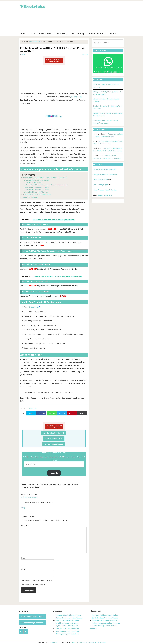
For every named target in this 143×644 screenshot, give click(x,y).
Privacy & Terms (93, 642)
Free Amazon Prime (101, 179)
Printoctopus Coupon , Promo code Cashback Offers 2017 (45, 178)
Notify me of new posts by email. (34, 585)
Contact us (83, 642)
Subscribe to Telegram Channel (32, 623)
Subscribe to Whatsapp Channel (32, 616)
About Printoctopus (30, 197)
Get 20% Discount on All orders (37, 192)
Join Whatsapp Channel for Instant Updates (54, 60)
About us (75, 642)
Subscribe (54, 473)
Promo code (77, 97)
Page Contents (28, 175)
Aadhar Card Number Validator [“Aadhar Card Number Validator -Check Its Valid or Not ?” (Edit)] (105, 620)
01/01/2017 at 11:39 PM (29, 497)
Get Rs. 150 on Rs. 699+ (34, 182)
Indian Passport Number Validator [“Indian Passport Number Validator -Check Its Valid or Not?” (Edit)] (106, 623)
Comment (25, 525)
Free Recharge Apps (101, 185)
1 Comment (85, 55)
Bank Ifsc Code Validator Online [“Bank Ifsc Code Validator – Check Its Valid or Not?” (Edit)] (105, 618)
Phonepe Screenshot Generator (105, 169)
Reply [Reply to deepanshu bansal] (23, 508)
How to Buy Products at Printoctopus (37, 194)
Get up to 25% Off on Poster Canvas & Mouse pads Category (47, 185)
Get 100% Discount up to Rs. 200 (37, 180)
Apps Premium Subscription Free (106, 190)
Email (24, 569)
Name (24, 558)
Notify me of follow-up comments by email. (37, 580)
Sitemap (103, 642)
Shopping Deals (32, 408)
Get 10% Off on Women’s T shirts (37, 187)
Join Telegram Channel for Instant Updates (54, 426)
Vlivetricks (32, 6)
